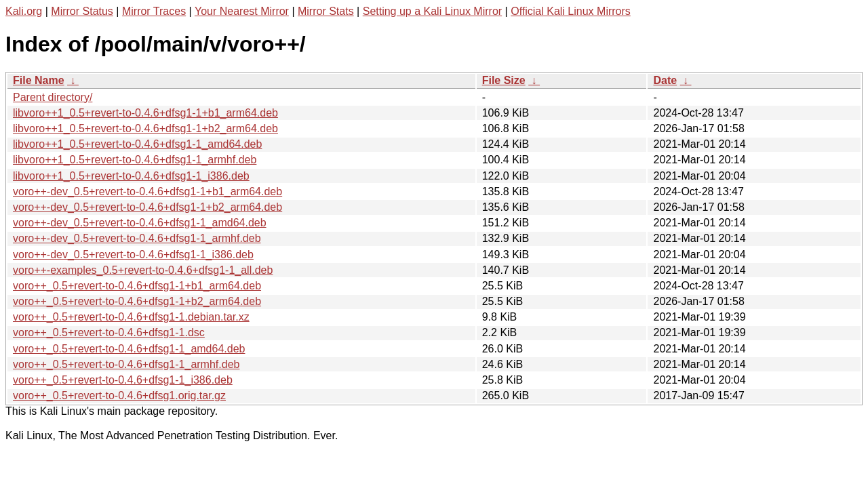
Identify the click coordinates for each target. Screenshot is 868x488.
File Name (39, 80)
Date (665, 80)
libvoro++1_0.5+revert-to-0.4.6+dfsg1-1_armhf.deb (135, 160)
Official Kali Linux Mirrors (571, 11)
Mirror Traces (154, 11)
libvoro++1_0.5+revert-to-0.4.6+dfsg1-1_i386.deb (131, 176)
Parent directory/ (53, 97)
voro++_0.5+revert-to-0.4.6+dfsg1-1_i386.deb (123, 380)
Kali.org (24, 11)
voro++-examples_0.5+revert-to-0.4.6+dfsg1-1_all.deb (143, 270)
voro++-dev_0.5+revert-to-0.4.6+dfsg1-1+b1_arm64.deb (147, 191)
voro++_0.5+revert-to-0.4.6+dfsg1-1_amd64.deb (129, 349)
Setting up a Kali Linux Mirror (432, 11)
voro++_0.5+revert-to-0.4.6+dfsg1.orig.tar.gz (119, 395)
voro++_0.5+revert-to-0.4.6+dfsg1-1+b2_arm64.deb (137, 301)
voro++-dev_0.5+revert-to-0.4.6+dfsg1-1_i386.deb (133, 255)
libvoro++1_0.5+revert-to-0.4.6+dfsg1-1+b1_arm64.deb (145, 113)
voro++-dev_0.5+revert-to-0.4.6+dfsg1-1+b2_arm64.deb (147, 207)
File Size (504, 80)
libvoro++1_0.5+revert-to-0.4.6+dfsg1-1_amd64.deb (137, 144)
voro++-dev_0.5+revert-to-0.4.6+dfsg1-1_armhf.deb (137, 238)
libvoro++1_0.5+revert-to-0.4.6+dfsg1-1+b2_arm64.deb (145, 128)
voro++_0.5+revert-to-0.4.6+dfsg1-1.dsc (109, 332)
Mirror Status (82, 11)
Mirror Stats (326, 11)
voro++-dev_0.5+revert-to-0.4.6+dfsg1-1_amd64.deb (140, 223)
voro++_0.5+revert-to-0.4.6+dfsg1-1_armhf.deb (126, 364)
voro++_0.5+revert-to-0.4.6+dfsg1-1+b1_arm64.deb (137, 286)
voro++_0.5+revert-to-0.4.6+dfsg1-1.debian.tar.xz (131, 317)
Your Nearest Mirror (242, 11)
